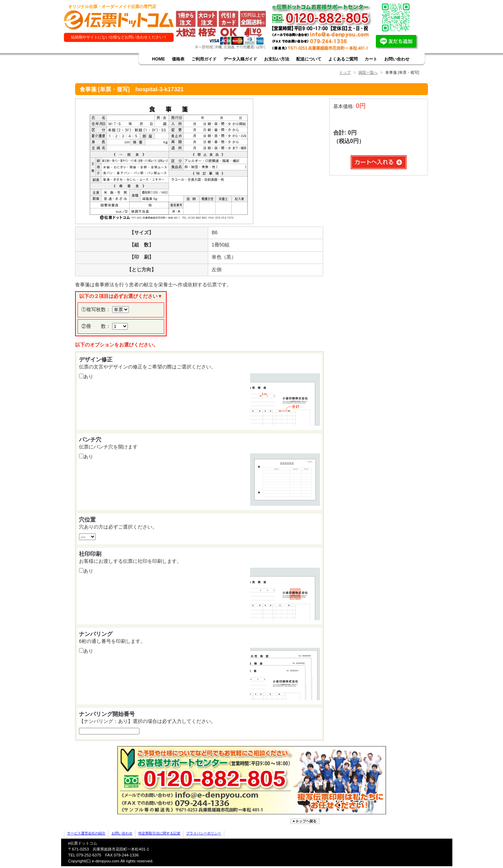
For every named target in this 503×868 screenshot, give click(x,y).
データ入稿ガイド (240, 59)
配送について (309, 59)
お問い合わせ (397, 59)
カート (371, 59)
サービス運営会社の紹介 (86, 833)
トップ (345, 72)
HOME (158, 59)
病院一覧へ (368, 72)
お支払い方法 (277, 59)
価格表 (178, 59)
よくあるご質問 (343, 59)
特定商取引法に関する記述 (159, 833)
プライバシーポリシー (204, 833)
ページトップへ (306, 821)
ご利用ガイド (204, 59)
